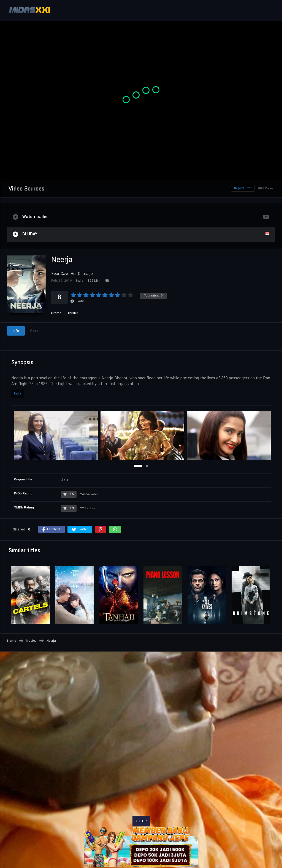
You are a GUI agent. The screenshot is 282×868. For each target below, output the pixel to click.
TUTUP (141, 821)
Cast (34, 331)
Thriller (73, 313)
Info (16, 331)
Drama (56, 313)
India (18, 394)
